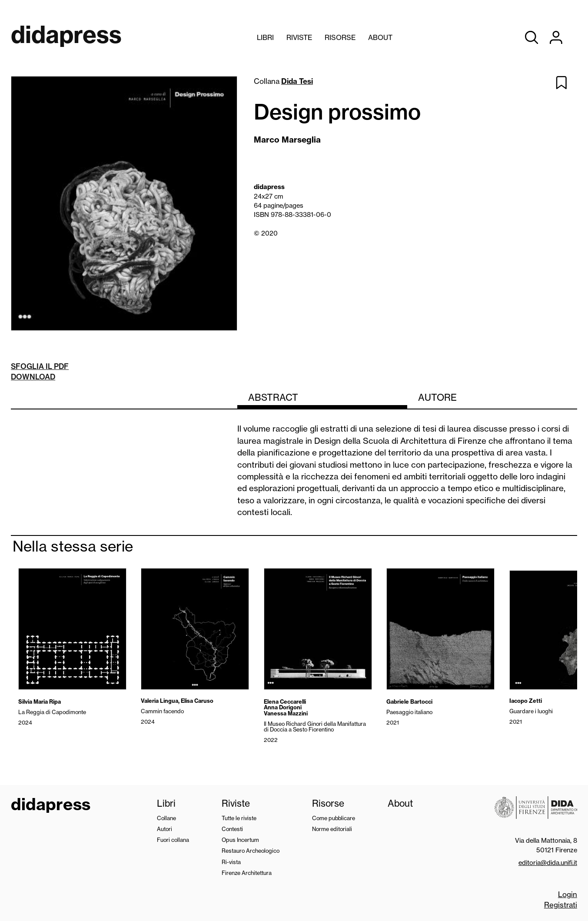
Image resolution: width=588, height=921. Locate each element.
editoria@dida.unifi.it (548, 863)
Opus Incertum (240, 840)
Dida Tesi (297, 81)
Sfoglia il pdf (40, 366)
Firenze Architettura (247, 873)
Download (33, 377)
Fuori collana (173, 840)
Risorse (340, 37)
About (380, 37)
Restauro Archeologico (251, 851)
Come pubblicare (334, 818)
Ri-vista (231, 862)
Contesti (232, 829)
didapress (51, 805)
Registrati (561, 905)
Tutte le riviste (239, 818)
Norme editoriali (332, 829)
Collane (166, 818)
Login (568, 894)
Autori (164, 829)
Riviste (299, 37)
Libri (265, 37)
